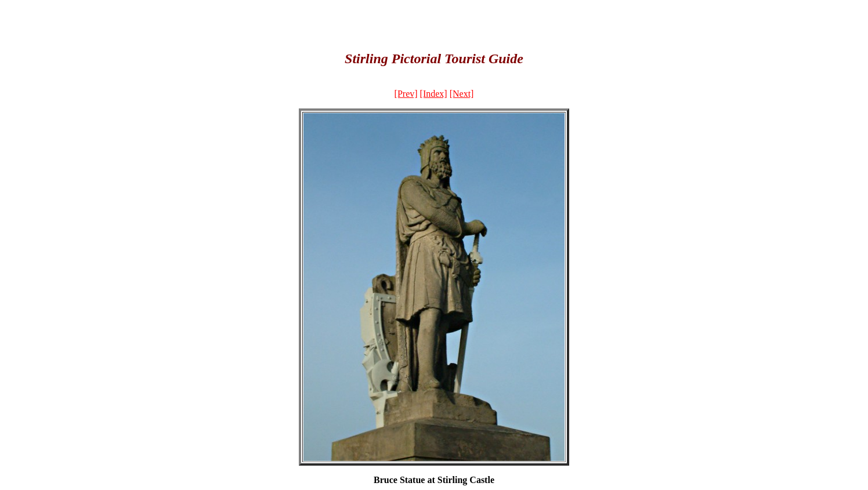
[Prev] (406, 94)
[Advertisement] (434, 22)
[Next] (462, 94)
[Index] (434, 94)
